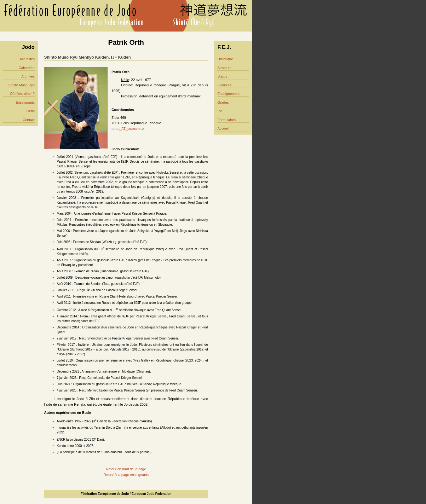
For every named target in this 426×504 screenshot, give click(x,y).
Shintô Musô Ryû (21, 85)
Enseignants (25, 102)
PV (220, 111)
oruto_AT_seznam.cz (128, 129)
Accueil (223, 128)
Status (222, 76)
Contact (29, 120)
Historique (225, 59)
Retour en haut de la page (126, 469)
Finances (225, 85)
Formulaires (227, 120)
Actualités (27, 59)
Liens (31, 111)
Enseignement (228, 94)
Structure (225, 68)
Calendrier (27, 68)
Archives (28, 76)
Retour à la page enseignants (126, 475)
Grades (223, 102)
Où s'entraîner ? (22, 94)
